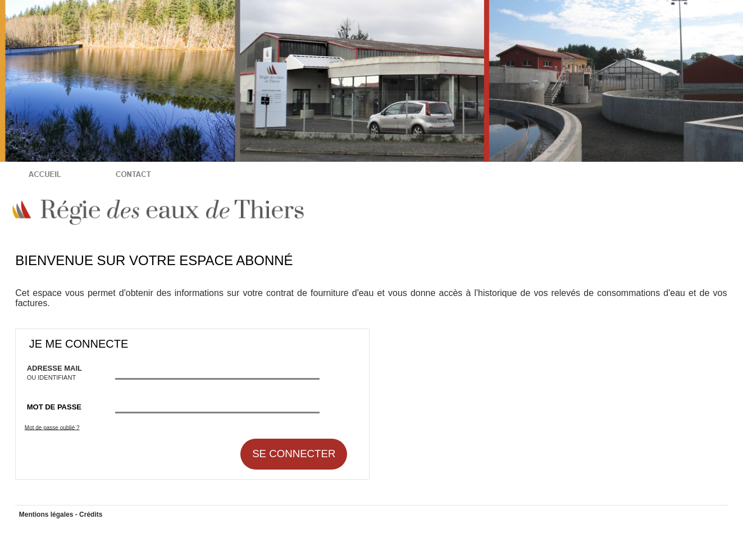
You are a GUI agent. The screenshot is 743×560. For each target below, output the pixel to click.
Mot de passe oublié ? (52, 427)
